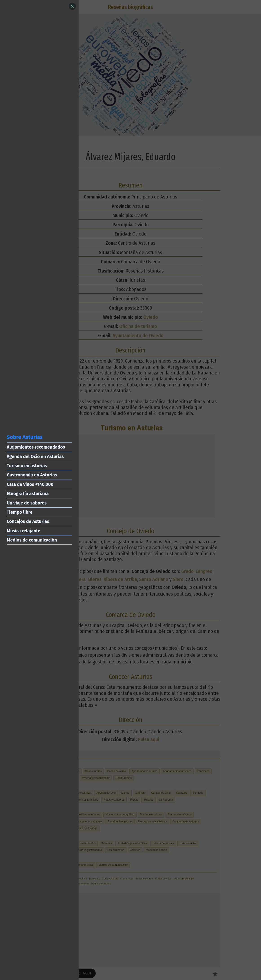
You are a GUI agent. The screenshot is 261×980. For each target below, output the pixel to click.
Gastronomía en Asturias (32, 475)
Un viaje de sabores (27, 503)
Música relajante (23, 531)
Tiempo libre (20, 512)
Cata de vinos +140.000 (30, 484)
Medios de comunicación (32, 540)
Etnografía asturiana (28, 493)
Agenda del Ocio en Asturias (35, 456)
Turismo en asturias (27, 466)
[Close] (72, 6)
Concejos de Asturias (28, 521)
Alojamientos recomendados (36, 447)
